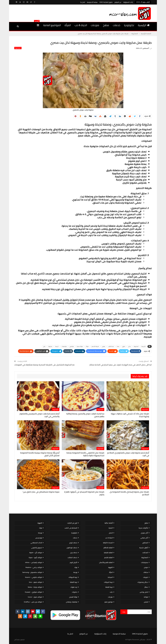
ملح (44, 346)
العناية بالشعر (108, 557)
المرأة (68, 25)
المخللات (145, 553)
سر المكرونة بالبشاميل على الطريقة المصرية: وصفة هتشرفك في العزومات (44, 365)
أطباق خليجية (144, 548)
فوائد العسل (73, 597)
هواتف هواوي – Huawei (33, 592)
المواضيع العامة (52, 25)
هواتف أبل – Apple (36, 553)
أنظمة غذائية (109, 523)
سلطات (146, 572)
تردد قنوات (74, 587)
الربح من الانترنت (72, 523)
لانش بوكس (144, 592)
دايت (111, 592)
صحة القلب (111, 346)
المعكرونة (18, 48)
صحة (118, 346)
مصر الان (17, 640)
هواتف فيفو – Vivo (35, 582)
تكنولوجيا (129, 25)
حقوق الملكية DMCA (106, 2)
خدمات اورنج (73, 543)
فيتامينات (64, 346)
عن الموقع (118, 2)
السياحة (110, 577)
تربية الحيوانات (108, 582)
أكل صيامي (144, 538)
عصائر (146, 587)
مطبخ (106, 25)
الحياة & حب (81, 25)
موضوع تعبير (109, 602)
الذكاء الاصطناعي (36, 543)
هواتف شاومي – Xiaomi (34, 577)
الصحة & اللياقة (108, 543)
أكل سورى (144, 533)
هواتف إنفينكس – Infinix (34, 562)
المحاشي (145, 543)
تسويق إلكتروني (37, 548)
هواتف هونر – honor (35, 597)
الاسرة (111, 528)
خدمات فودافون (72, 548)
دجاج (130, 346)
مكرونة (50, 346)
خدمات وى (74, 553)
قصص (146, 602)
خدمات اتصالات (72, 557)
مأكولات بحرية (143, 528)
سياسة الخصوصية (92, 2)
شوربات (146, 577)
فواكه (146, 597)
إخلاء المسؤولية (128, 2)
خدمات (117, 25)
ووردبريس (39, 538)
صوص (104, 346)
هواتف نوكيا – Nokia (35, 587)
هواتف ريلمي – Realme (34, 567)
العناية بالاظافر (108, 548)
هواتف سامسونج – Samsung (32, 572)
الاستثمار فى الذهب (71, 528)
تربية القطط (109, 587)
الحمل (111, 533)
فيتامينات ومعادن (72, 602)
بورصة (75, 572)
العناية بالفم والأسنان (106, 562)
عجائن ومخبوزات (143, 582)
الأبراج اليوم (74, 562)
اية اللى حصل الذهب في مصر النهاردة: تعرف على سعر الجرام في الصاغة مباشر (121, 365)
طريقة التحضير (95, 346)
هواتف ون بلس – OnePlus (33, 602)
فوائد (87, 346)
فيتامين (72, 346)
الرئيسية (144, 25)
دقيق (124, 346)
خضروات (75, 592)
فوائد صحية (80, 346)
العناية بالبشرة (108, 553)
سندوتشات (144, 562)
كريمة (57, 346)
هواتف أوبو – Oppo (35, 557)
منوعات (95, 25)
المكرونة (136, 346)
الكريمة (144, 346)
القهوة (110, 567)
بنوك (76, 567)
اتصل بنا (83, 2)
